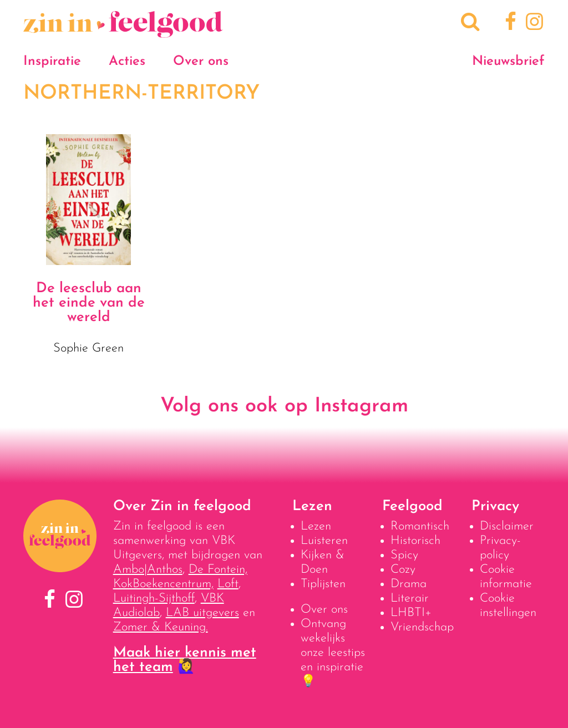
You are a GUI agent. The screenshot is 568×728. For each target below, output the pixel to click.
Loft (228, 584)
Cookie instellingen (508, 606)
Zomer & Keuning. (161, 627)
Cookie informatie (506, 577)
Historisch (415, 541)
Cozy (403, 570)
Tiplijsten (323, 584)
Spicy (404, 555)
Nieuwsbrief (508, 62)
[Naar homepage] (123, 32)
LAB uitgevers (202, 613)
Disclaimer (507, 526)
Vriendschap (422, 627)
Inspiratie (52, 62)
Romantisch (420, 526)
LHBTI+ (411, 613)
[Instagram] (533, 23)
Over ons (201, 62)
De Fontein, (218, 570)
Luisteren (324, 541)
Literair (410, 599)
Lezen (316, 526)
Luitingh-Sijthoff (154, 599)
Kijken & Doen (323, 562)
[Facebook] (509, 23)
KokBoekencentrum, (163, 584)
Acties (127, 62)
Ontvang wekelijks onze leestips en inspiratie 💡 (333, 653)
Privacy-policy (500, 548)
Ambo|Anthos (148, 570)
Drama (409, 584)
